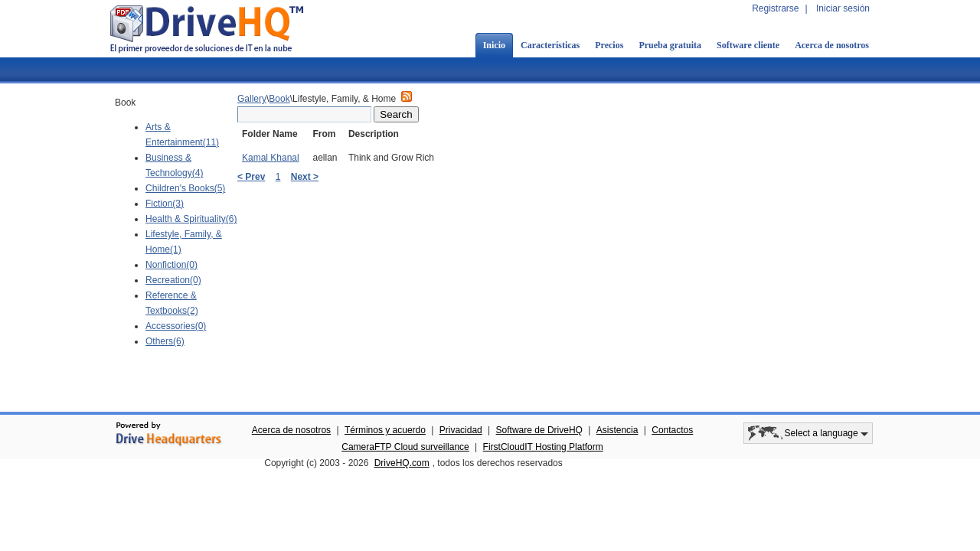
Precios (609, 45)
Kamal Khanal (271, 158)
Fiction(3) (165, 204)
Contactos (672, 430)
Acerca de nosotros (832, 45)
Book (279, 99)
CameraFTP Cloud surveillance (405, 447)
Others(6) (165, 341)
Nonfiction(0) (171, 265)
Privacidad (461, 430)
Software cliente (748, 45)
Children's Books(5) (185, 188)
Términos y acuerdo (385, 430)
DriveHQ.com (402, 463)
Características (550, 45)
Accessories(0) (176, 326)
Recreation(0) (173, 280)
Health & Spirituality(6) (191, 219)
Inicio (494, 45)
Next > (305, 177)
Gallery (252, 99)
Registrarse (775, 8)
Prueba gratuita (670, 45)
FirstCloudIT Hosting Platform (543, 447)
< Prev (251, 177)
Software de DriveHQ (539, 430)
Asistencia (617, 430)
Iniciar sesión (843, 8)
